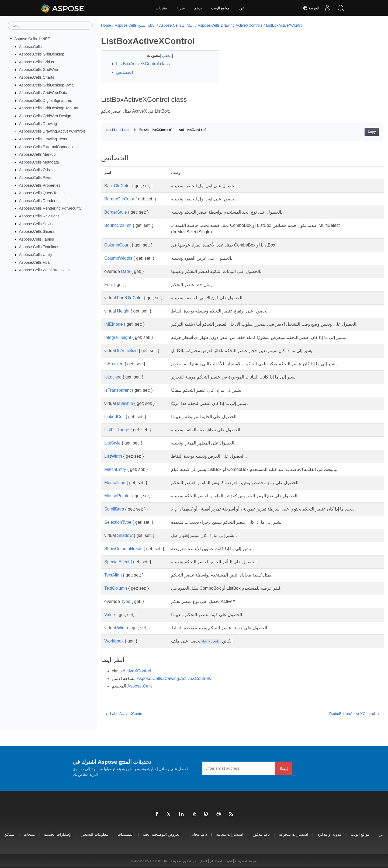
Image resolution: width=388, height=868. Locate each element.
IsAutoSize (127, 351)
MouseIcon (115, 483)
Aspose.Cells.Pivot (35, 178)
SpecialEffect (117, 562)
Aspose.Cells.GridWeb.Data (43, 93)
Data (126, 271)
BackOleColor (118, 186)
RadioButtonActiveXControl (335, 714)
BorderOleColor (119, 199)
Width (122, 628)
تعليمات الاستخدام (221, 861)
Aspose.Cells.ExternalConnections (49, 147)
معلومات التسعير (95, 834)
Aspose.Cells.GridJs (37, 62)
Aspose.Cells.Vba (34, 262)
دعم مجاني (198, 834)
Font (109, 285)
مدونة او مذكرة (330, 834)
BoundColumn (118, 225)
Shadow (125, 535)
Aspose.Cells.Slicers (37, 231)
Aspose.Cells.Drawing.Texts (43, 139)
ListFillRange (117, 430)
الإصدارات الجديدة (58, 834)
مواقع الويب (221, 8)
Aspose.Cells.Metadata (39, 162)
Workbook (114, 641)
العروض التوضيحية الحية (162, 834)
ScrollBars (114, 509)
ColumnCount (117, 245)
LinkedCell (114, 417)
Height (123, 311)
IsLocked (113, 377)
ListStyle (112, 443)
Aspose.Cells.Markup (37, 154)
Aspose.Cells (30, 46)
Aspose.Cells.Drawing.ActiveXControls (52, 131)
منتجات (161, 8)
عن (242, 8)
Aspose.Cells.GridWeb (39, 70)
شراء (181, 8)
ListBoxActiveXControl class (143, 64)
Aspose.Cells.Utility (36, 255)
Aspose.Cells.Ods (34, 170)
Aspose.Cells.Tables (37, 239)
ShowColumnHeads (123, 549)
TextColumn (116, 588)
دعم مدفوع (261, 834)
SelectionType (118, 522)
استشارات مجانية (230, 834)
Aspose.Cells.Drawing (38, 124)
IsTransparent (117, 390)
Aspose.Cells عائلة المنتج (135, 25)
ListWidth (113, 456)
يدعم (198, 8)
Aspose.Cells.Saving (37, 224)
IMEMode (113, 324)
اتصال (203, 861)
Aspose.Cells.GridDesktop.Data (46, 85)
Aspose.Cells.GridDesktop (42, 54)
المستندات (126, 834)
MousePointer (118, 496)
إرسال (283, 768)
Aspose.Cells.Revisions (39, 216)
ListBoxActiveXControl (285, 25)
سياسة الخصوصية (246, 861)
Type (126, 601)
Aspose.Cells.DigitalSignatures (46, 100)
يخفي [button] (163, 55)
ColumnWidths (118, 258)
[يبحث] (50, 26)
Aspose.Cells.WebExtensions (44, 270)
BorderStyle (116, 212)
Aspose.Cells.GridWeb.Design (45, 116)
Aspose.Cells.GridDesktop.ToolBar (49, 108)
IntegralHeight (118, 337)
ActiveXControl (137, 671)
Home (106, 25)
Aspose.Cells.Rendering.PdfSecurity (50, 208)
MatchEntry (115, 469)
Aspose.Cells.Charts (37, 77)
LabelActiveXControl (125, 714)
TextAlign (113, 575)
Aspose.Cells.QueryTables (42, 193)
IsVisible (125, 403)
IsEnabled (114, 364)
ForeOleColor (130, 298)
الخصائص (124, 72)
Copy (352, 132)
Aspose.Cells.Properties (40, 185)
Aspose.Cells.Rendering (40, 201)
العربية (311, 8)
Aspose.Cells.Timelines (39, 247)
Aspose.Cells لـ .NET (32, 39)
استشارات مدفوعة (294, 834)
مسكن (10, 834)
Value (110, 615)
